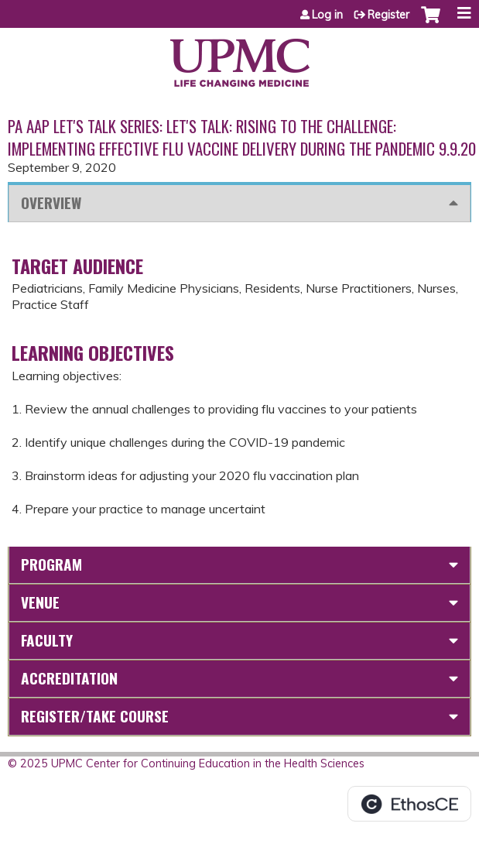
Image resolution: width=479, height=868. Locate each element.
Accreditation (69, 678)
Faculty (47, 640)
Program (51, 564)
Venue (40, 602)
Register (388, 15)
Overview (51, 202)
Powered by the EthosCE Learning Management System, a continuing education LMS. (409, 804)
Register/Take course (95, 716)
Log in (327, 15)
